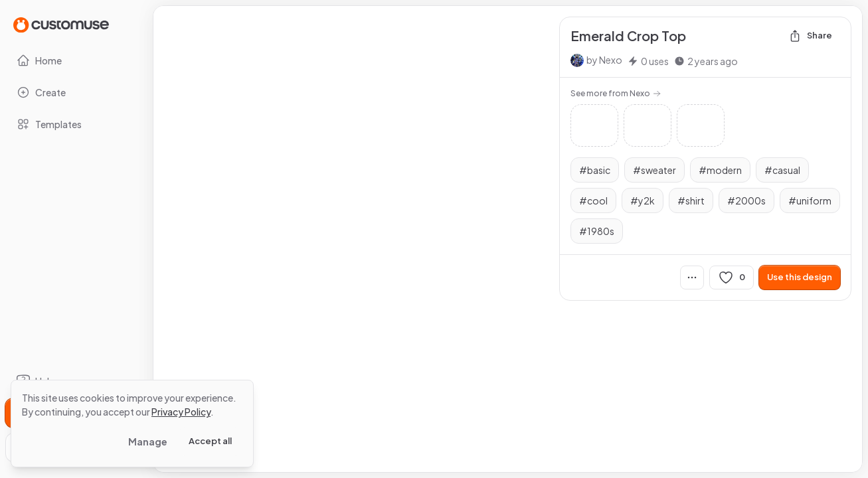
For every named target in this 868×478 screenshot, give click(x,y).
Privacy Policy (181, 412)
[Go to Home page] (61, 24)
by (604, 60)
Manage (148, 441)
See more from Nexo (616, 93)
